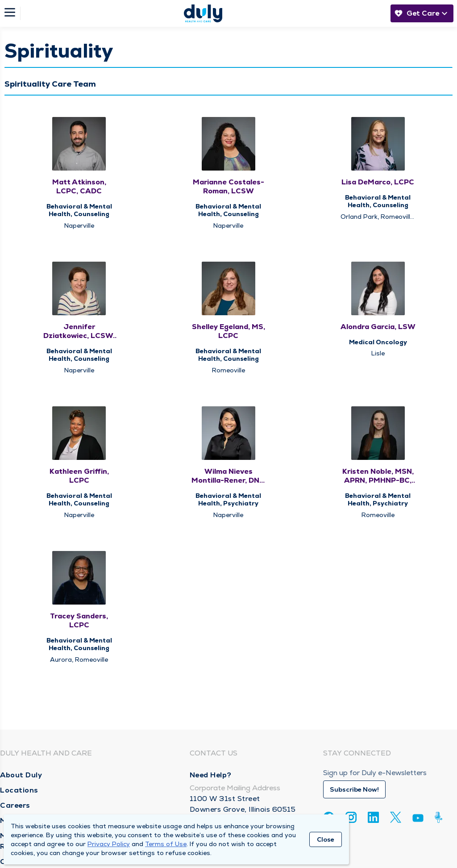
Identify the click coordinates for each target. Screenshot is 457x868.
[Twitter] (396, 817)
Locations (19, 790)
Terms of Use (166, 844)
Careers (15, 805)
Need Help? (211, 775)
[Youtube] (418, 820)
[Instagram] (351, 817)
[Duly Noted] (440, 817)
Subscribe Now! (354, 789)
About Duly (21, 775)
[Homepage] (203, 13)
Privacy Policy (109, 844)
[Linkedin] (373, 817)
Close (326, 839)
